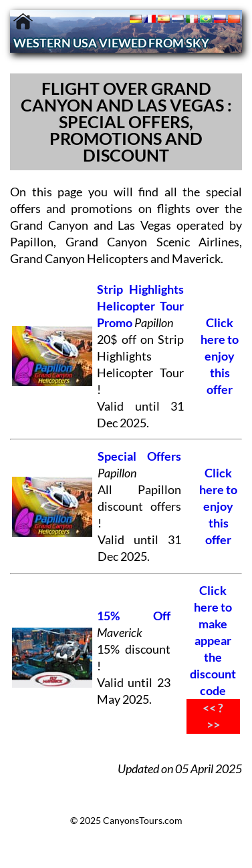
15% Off (133, 616)
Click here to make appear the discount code (213, 641)
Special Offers (139, 456)
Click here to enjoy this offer (220, 356)
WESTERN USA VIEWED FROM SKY (111, 43)
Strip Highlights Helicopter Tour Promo (140, 306)
